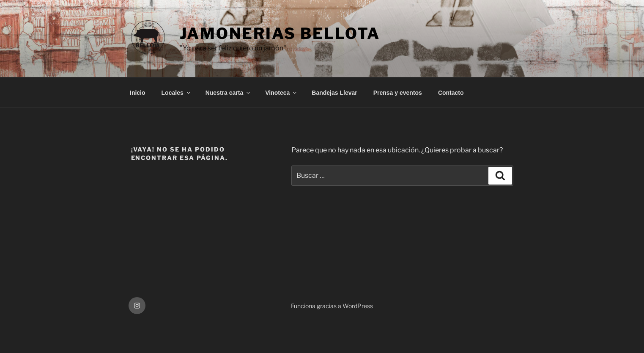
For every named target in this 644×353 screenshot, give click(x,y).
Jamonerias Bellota (280, 33)
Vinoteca (281, 93)
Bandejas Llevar (334, 93)
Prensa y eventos (398, 93)
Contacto (451, 93)
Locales (177, 93)
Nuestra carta (229, 93)
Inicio (138, 93)
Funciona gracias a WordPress (332, 306)
